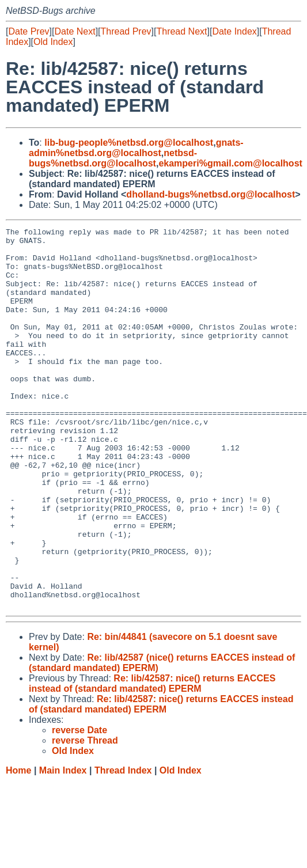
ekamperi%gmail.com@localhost (230, 163)
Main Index (63, 846)
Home (18, 846)
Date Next (75, 31)
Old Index (53, 42)
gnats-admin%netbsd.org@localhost (136, 148)
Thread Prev (126, 31)
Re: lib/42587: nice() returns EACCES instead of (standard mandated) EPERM (152, 759)
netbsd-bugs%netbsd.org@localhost (113, 158)
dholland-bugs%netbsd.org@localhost (211, 194)
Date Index (234, 31)
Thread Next (181, 31)
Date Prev (29, 31)
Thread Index (123, 846)
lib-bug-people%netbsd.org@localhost (129, 143)
